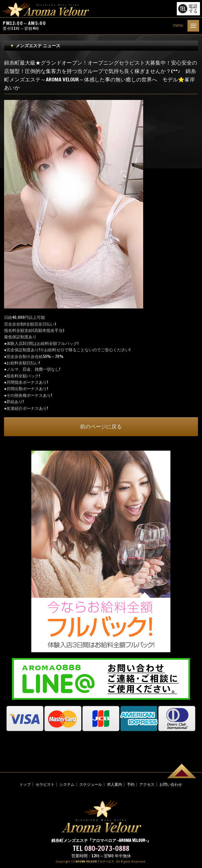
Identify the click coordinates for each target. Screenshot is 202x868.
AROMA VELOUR (95, 861)
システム (67, 784)
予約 (131, 784)
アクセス (147, 784)
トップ (25, 784)
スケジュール (91, 784)
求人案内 (114, 784)
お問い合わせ (171, 784)
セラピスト (45, 784)
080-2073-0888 (107, 848)
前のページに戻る (101, 427)
